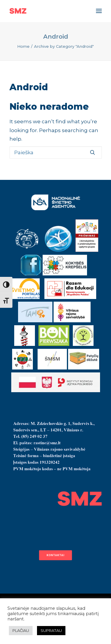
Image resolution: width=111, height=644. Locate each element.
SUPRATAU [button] (51, 630)
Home (23, 46)
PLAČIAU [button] (21, 630)
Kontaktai (55, 555)
